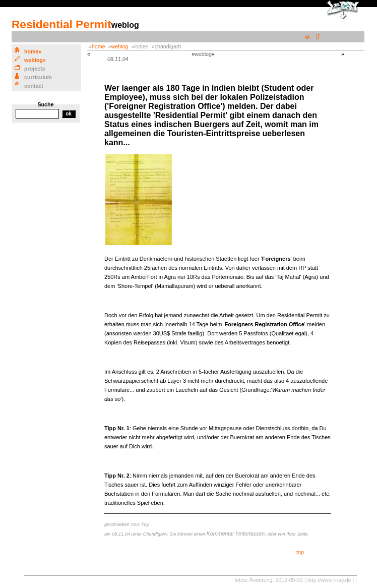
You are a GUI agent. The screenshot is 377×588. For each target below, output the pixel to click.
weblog (120, 46)
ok (69, 114)
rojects (35, 69)
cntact (34, 86)
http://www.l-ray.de (329, 580)
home (99, 46)
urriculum (38, 77)
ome (31, 51)
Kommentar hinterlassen (236, 534)
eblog (34, 60)
